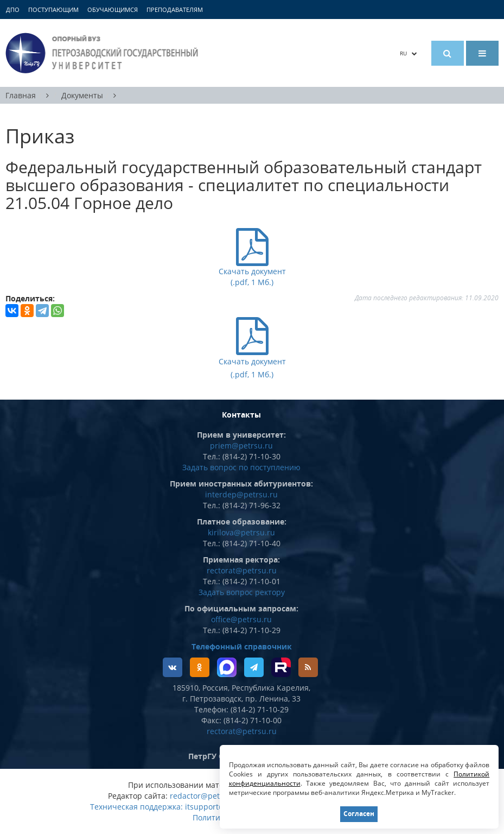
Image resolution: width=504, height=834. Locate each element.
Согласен (359, 814)
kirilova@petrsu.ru (241, 532)
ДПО (13, 10)
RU (409, 53)
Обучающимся (113, 10)
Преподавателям (175, 10)
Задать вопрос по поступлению (241, 467)
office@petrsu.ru (241, 619)
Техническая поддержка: (136, 807)
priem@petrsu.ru (241, 446)
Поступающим (53, 10)
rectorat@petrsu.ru (242, 570)
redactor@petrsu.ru (206, 796)
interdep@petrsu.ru (241, 494)
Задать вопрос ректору (242, 592)
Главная (21, 95)
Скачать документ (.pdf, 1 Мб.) (252, 361)
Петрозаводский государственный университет (103, 53)
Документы (82, 95)
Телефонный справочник (242, 646)
